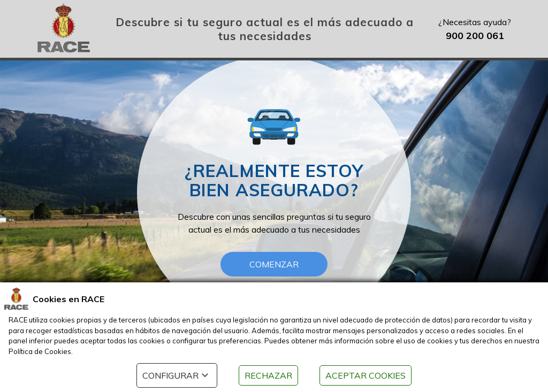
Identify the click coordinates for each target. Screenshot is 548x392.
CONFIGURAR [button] (177, 375)
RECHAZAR (268, 375)
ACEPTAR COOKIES (366, 375)
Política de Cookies (40, 351)
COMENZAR (274, 264)
